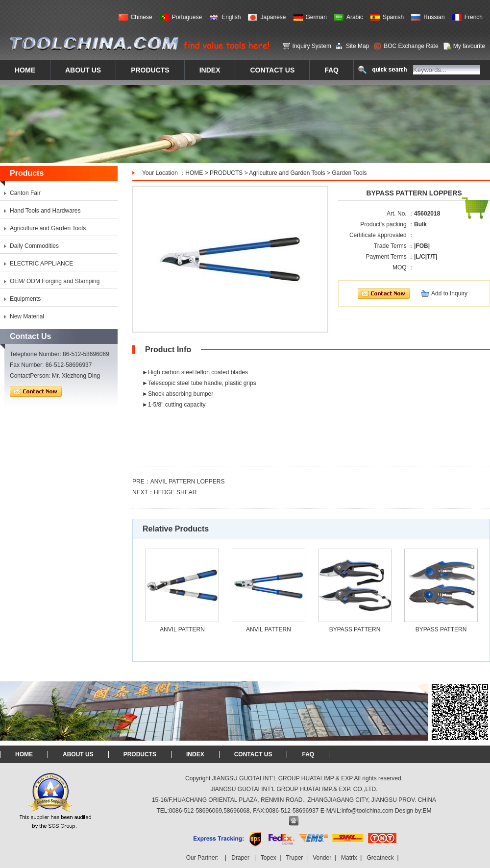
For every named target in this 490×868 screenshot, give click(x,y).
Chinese (142, 17)
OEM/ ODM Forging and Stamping (55, 281)
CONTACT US (253, 754)
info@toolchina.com (367, 811)
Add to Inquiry (449, 293)
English (231, 17)
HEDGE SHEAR (175, 492)
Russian (434, 17)
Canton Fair (25, 193)
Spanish (393, 17)
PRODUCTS (226, 173)
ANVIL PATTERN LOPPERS (188, 482)
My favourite (469, 46)
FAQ (308, 754)
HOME (194, 173)
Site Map (357, 46)
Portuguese (187, 17)
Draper (240, 858)
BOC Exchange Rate (411, 46)
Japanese (273, 17)
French (474, 17)
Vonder (322, 858)
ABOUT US (78, 754)
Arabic (355, 17)
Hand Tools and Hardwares (45, 211)
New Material (27, 316)
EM (427, 811)
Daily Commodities (34, 246)
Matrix (349, 858)
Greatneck (380, 858)
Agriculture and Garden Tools (287, 173)
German (316, 17)
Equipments (25, 299)
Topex (269, 858)
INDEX (195, 754)
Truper (294, 858)
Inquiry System (312, 46)
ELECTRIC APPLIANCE (41, 264)
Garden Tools (349, 173)
